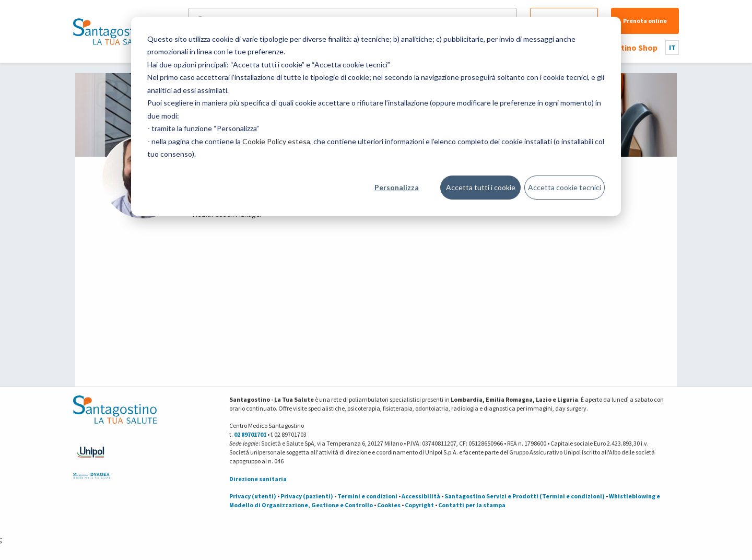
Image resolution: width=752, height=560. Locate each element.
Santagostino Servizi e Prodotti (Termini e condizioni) (525, 496)
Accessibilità (421, 496)
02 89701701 (250, 434)
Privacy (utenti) (253, 496)
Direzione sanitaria (258, 479)
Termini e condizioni (367, 496)
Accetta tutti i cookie (481, 187)
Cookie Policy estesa (276, 141)
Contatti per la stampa (472, 505)
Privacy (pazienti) (307, 496)
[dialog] (376, 116)
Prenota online (645, 21)
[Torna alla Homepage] (112, 31)
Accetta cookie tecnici (565, 187)
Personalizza (397, 187)
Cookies (389, 505)
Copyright (419, 505)
